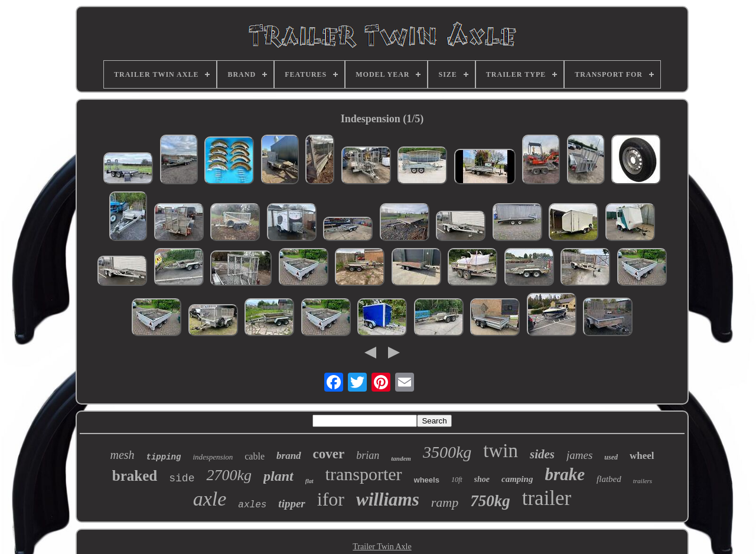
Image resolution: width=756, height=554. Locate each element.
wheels (427, 480)
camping (517, 479)
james (579, 455)
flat (309, 481)
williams (388, 499)
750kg (490, 501)
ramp (445, 502)
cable (255, 456)
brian (368, 455)
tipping (164, 457)
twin (501, 451)
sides (542, 454)
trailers (643, 481)
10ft (457, 480)
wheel (642, 456)
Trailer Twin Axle (382, 547)
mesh (122, 455)
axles (252, 505)
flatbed (609, 479)
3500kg (447, 452)
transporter (364, 474)
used (611, 457)
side (182, 478)
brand (289, 456)
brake (565, 474)
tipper (291, 504)
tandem (401, 458)
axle (210, 499)
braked (135, 476)
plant (278, 476)
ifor (331, 499)
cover (329, 454)
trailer (547, 498)
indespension (213, 457)
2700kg (229, 475)
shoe (482, 479)
